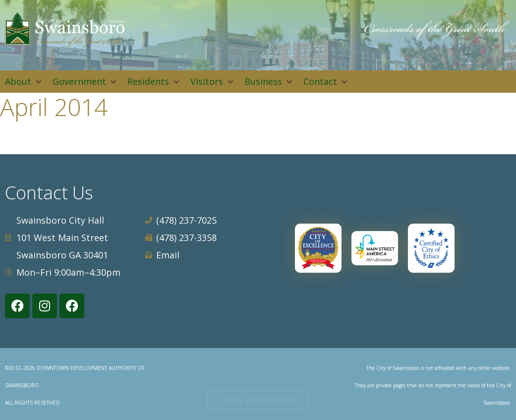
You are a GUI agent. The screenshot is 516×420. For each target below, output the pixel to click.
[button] (24, 82)
